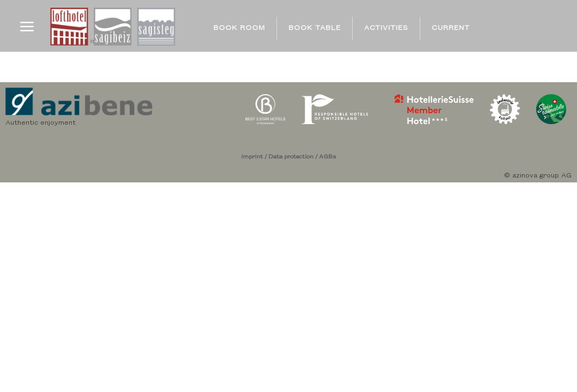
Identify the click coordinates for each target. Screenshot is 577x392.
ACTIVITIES (386, 28)
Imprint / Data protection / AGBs (289, 157)
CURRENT (451, 28)
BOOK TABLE (315, 28)
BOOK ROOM (239, 28)
